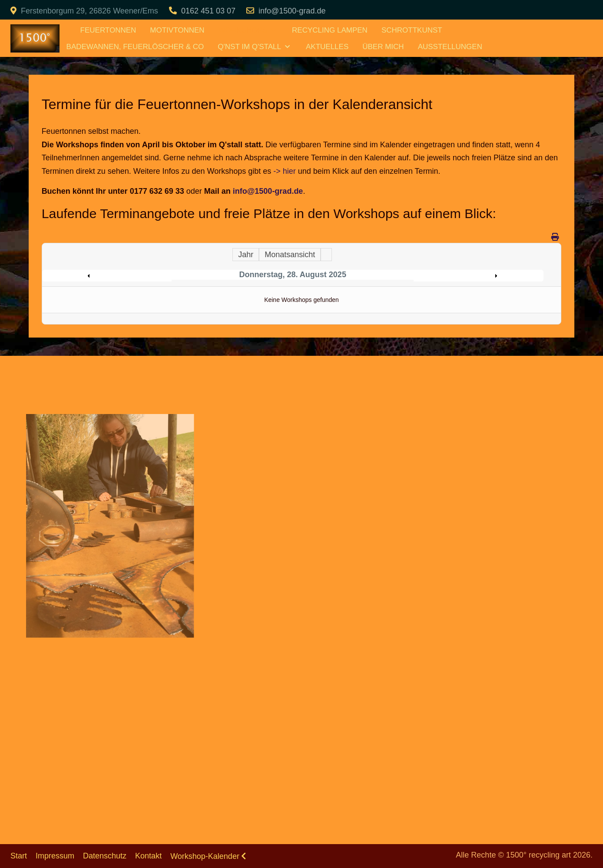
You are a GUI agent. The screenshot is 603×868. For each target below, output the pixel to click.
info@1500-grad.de (292, 11)
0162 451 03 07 (208, 11)
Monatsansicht (290, 255)
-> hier (285, 171)
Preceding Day (109, 276)
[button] (109, 526)
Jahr (246, 255)
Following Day (476, 276)
